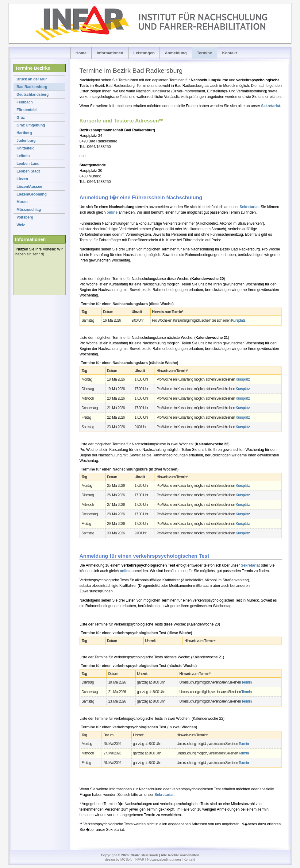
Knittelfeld (26, 148)
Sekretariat (271, 106)
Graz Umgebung (31, 125)
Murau (22, 202)
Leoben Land (28, 164)
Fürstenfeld (27, 110)
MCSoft (126, 859)
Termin (246, 682)
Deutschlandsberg (33, 95)
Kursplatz (238, 320)
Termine (205, 53)
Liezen (22, 179)
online (112, 212)
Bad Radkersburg (32, 87)
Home (81, 53)
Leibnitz (23, 156)
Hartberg (24, 133)
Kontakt (229, 53)
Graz (21, 118)
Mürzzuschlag (29, 210)
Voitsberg (25, 217)
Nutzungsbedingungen (164, 859)
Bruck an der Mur (32, 79)
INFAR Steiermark (144, 855)
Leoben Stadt (28, 171)
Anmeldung (176, 53)
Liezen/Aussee (29, 187)
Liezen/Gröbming (32, 194)
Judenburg (26, 141)
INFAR (139, 859)
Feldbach (25, 102)
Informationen (110, 53)
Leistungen (144, 53)
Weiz (21, 225)
